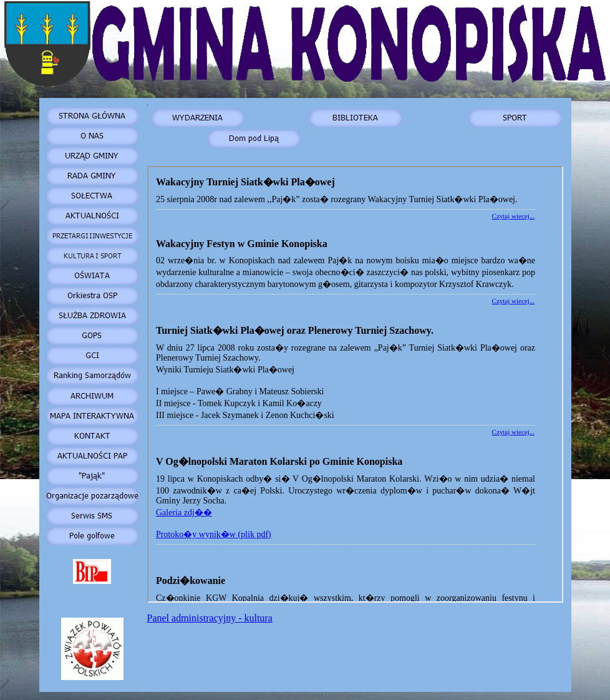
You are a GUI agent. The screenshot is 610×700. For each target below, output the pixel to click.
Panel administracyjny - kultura (210, 618)
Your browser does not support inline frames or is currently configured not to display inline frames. (355, 384)
